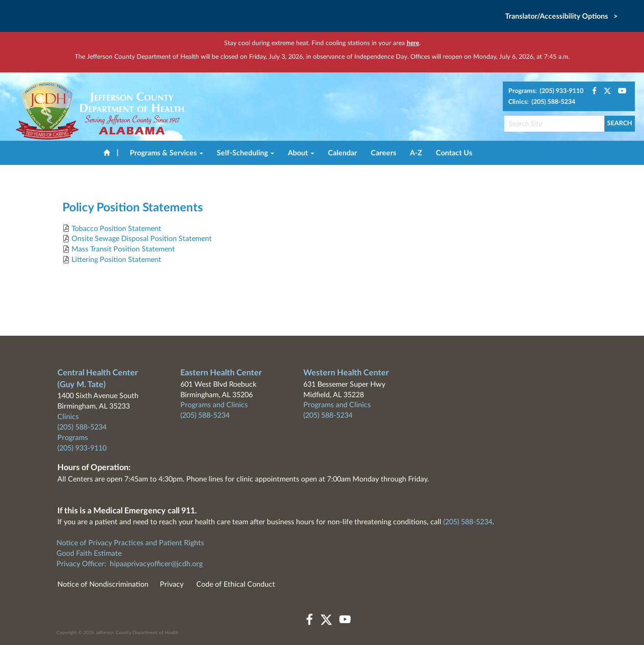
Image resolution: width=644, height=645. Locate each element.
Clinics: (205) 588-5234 (542, 102)
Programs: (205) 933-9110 (546, 91)
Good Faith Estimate (89, 553)
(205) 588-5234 (82, 427)
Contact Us (454, 153)
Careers (383, 153)
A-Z (416, 153)
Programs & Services (166, 153)
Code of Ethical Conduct (236, 584)
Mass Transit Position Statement (123, 249)
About (301, 153)
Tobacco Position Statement (116, 229)
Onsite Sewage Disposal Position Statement (142, 239)
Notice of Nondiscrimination (103, 584)
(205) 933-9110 (82, 448)
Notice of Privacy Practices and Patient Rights (130, 543)
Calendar (342, 153)
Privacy (172, 584)
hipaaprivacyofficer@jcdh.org (156, 564)
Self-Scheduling (245, 153)
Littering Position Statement (116, 260)
